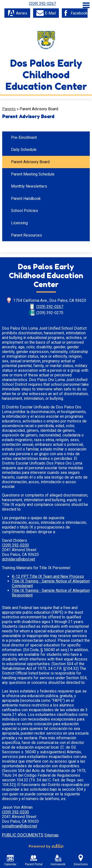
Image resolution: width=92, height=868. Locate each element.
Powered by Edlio (46, 846)
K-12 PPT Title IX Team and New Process (48, 576)
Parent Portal (34, 860)
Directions (81, 860)
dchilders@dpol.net (19, 559)
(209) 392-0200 (15, 545)
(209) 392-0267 (42, 4)
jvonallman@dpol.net (20, 826)
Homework (58, 860)
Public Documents (23, 835)
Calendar (10, 860)
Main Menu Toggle (86, 5)
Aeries (17, 13)
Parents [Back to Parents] (9, 109)
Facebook (75, 13)
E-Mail (46, 13)
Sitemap (52, 835)
